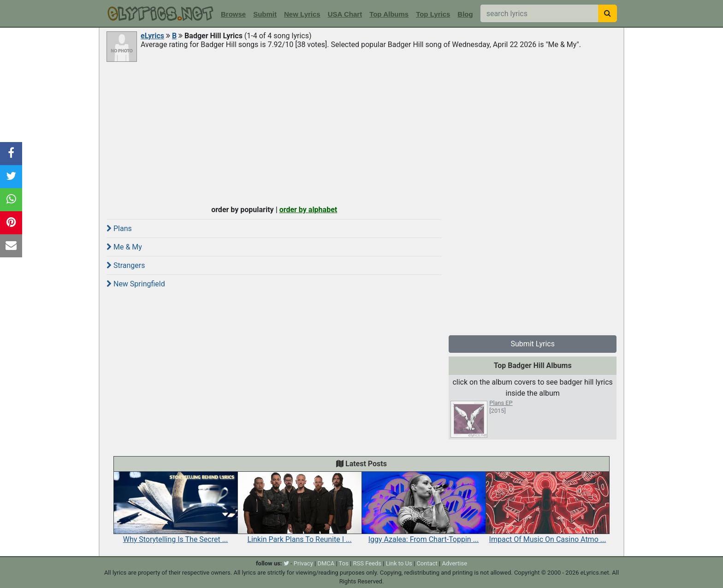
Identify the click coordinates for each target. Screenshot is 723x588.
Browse (233, 14)
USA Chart (345, 14)
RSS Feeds (367, 563)
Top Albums (389, 14)
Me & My (124, 247)
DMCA (326, 563)
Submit (265, 14)
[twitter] (286, 563)
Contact (427, 563)
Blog (465, 14)
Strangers (126, 265)
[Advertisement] (361, 132)
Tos (344, 563)
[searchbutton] (607, 13)
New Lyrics (302, 14)
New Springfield (136, 284)
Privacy (303, 563)
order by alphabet (308, 210)
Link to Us (399, 563)
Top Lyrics (433, 14)
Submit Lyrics (533, 344)
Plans (119, 229)
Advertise (454, 563)
